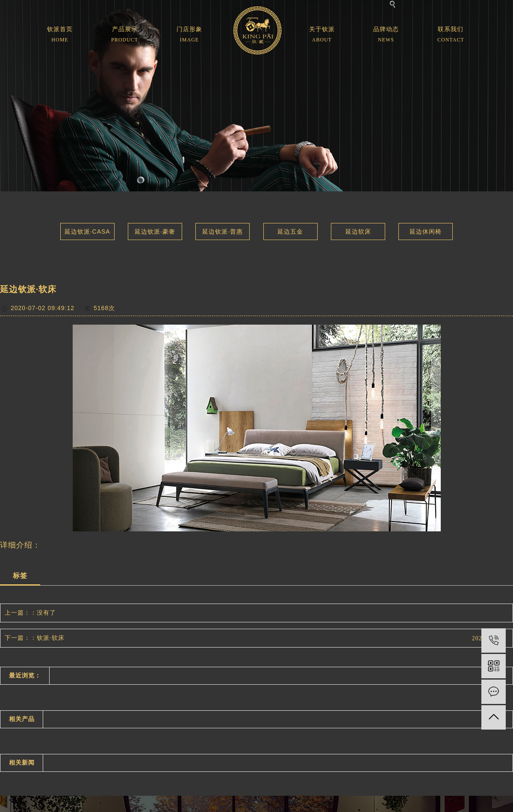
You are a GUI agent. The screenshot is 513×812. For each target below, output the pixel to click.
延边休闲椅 (426, 232)
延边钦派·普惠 (223, 232)
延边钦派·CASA (87, 232)
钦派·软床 (51, 638)
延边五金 (290, 232)
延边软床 (358, 232)
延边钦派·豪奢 (155, 232)
